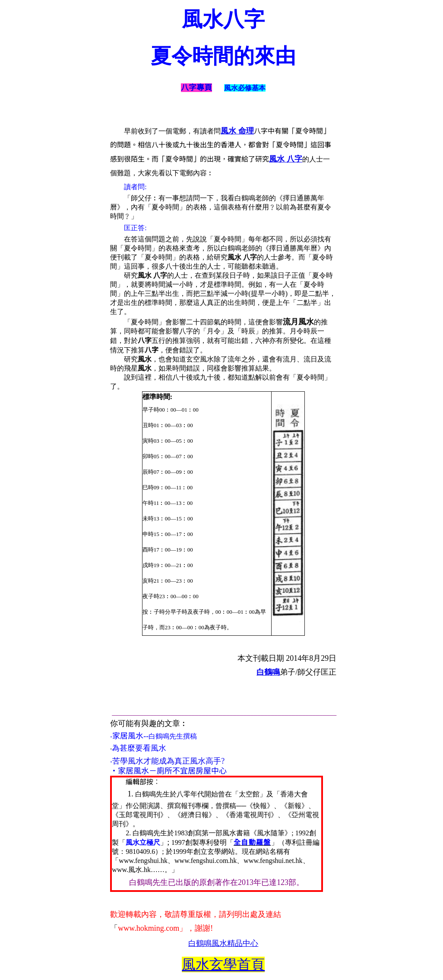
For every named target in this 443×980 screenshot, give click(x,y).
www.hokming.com (149, 928)
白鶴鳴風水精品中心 (223, 943)
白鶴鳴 (268, 672)
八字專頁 (196, 88)
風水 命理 (237, 131)
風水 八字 (286, 159)
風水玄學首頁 (223, 964)
